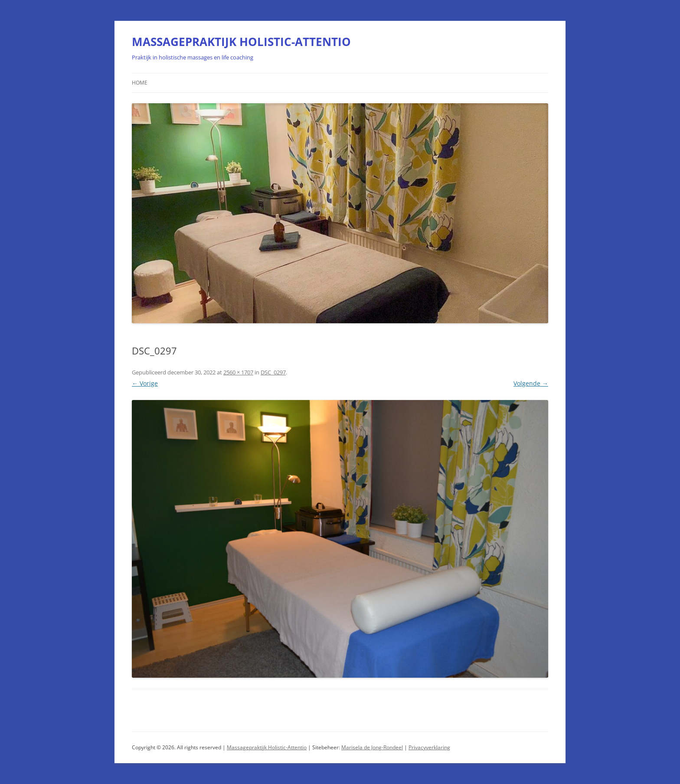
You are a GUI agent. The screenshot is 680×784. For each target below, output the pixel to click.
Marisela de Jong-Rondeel (372, 747)
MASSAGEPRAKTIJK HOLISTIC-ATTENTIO (241, 42)
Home (140, 83)
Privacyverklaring (429, 747)
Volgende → (531, 383)
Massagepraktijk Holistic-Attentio (267, 747)
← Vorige (145, 383)
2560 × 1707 (238, 372)
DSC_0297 (273, 372)
